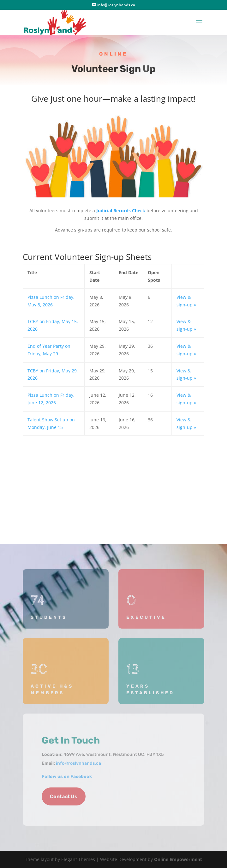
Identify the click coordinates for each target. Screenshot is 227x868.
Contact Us (64, 796)
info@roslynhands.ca (78, 763)
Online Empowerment (178, 859)
